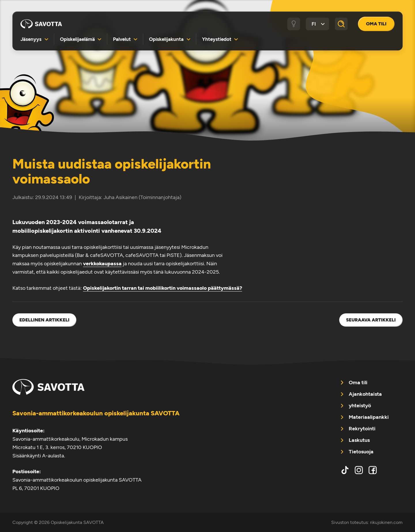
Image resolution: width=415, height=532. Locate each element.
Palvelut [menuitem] (122, 39)
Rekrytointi (362, 429)
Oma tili (376, 24)
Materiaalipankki (369, 417)
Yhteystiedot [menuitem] (217, 39)
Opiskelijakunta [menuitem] (166, 39)
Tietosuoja (361, 452)
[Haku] (341, 24)
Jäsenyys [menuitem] (31, 39)
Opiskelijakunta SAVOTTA (41, 24)
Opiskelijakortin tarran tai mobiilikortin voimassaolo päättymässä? (163, 288)
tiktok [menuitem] (345, 470)
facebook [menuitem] (373, 470)
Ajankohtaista (365, 394)
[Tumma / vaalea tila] (294, 24)
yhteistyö (360, 406)
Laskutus (359, 440)
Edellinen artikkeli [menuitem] (44, 320)
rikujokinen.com (386, 522)
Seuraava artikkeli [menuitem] (371, 320)
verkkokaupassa (102, 264)
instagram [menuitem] (359, 470)
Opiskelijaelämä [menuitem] (77, 39)
